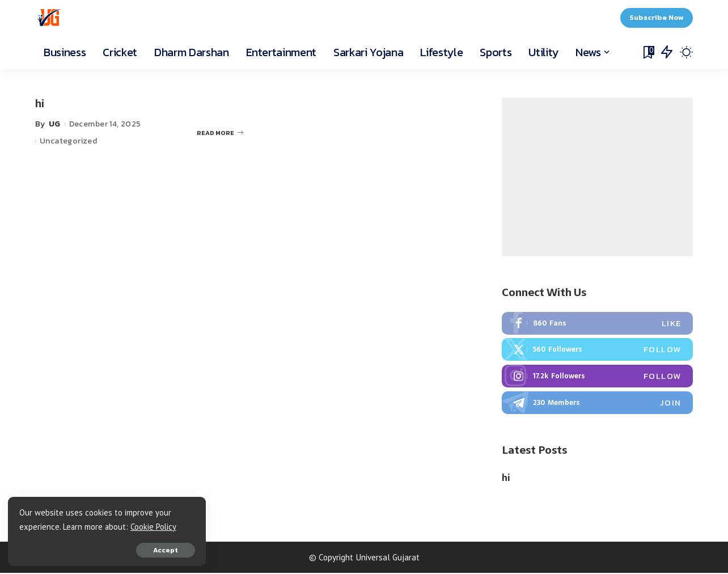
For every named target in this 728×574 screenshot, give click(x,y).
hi (40, 104)
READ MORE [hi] (220, 132)
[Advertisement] (597, 177)
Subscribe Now (657, 17)
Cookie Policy (43, 526)
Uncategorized (68, 141)
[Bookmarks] (648, 52)
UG (55, 124)
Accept (138, 550)
